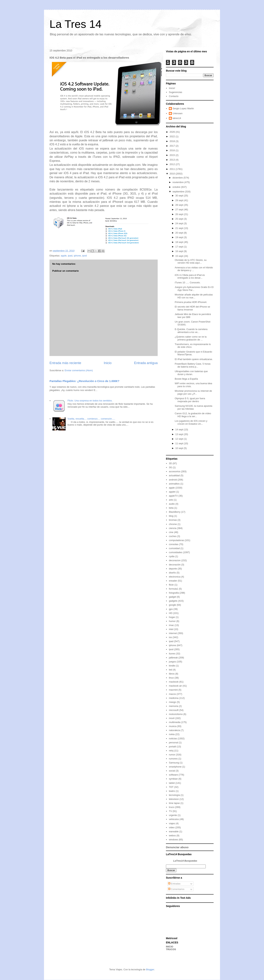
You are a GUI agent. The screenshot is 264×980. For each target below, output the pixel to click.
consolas (174, 544)
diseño (172, 573)
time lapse (174, 803)
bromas (173, 520)
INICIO (170, 947)
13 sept (179, 434)
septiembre (179, 192)
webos (172, 835)
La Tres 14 (76, 24)
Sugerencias (175, 92)
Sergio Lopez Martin (183, 108)
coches (173, 536)
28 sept (179, 205)
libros (172, 674)
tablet (172, 783)
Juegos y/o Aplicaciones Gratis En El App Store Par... (194, 289)
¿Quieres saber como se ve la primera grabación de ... (191, 338)
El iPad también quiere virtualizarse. (194, 359)
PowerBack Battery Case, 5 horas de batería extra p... (193, 365)
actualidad (174, 475)
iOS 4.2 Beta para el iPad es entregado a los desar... (190, 276)
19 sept (179, 237)
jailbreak (173, 658)
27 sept (179, 209)
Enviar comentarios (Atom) (79, 370)
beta (171, 508)
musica (173, 726)
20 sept (179, 233)
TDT (171, 787)
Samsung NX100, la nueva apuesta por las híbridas (194, 407)
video (172, 827)
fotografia (174, 593)
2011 (173, 169)
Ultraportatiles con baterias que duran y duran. (191, 373)
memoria (174, 706)
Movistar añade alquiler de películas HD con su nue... (194, 296)
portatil (172, 747)
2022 (173, 136)
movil (172, 718)
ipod (85, 256)
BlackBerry (175, 512)
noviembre (178, 182)
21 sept (179, 228)
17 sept (179, 247)
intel (171, 629)
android (173, 480)
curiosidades (176, 552)
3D (170, 463)
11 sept (179, 443)
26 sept (179, 214)
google (172, 605)
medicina (174, 698)
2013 (173, 160)
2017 (173, 146)
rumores (173, 759)
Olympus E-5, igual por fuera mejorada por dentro (190, 400)
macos (172, 694)
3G (170, 467)
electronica (175, 577)
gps (171, 609)
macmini (173, 690)
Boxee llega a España (186, 379)
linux (171, 678)
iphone (77, 256)
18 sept (179, 242)
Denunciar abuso (177, 847)
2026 (173, 132)
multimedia (175, 722)
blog (171, 516)
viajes (172, 823)
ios (170, 637)
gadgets (173, 601)
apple (64, 256)
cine (171, 532)
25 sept (179, 219)
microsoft (174, 710)
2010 (173, 174)
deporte (173, 569)
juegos (172, 662)
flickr (171, 585)
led (170, 670)
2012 (173, 164)
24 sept (179, 223)
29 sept (179, 200)
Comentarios (176, 889)
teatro (172, 791)
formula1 (174, 589)
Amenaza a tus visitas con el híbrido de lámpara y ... (194, 269)
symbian (173, 779)
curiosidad (174, 548)
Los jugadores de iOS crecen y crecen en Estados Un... (191, 422)
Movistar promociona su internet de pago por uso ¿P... (193, 392)
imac (171, 625)
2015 (173, 155)
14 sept (179, 430)
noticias (173, 738)
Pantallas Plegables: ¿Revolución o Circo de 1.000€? (84, 381)
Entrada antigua (146, 363)
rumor (172, 755)
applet (172, 492)
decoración (175, 565)
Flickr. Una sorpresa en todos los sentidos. (90, 401)
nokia (172, 734)
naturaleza (174, 730)
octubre (177, 187)
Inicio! (172, 88)
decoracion (175, 560)
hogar (172, 617)
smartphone (175, 767)
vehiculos (174, 819)
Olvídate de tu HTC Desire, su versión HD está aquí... (191, 261)
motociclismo (176, 714)
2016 (173, 150)
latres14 (177, 118)
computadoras (176, 540)
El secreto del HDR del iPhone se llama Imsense (192, 308)
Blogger (150, 969)
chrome (173, 524)
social (172, 771)
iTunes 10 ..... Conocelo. (188, 283)
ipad (70, 256)
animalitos (174, 484)
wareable (174, 831)
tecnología (174, 795)
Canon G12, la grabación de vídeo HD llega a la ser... (193, 415)
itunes (172, 654)
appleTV (173, 496)
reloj (171, 751)
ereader (173, 581)
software (173, 775)
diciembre (178, 178)
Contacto (174, 96)
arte (171, 500)
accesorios (175, 471)
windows (173, 840)
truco (172, 807)
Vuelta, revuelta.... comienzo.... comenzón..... (91, 419)
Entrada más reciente (65, 363)
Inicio (108, 363)
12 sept (179, 439)
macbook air (175, 686)
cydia (172, 556)
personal (173, 743)
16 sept (179, 251)
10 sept (179, 448)
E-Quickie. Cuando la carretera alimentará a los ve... (191, 331)
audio (172, 504)
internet (173, 633)
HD (171, 613)
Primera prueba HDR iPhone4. (191, 302)
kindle (172, 666)
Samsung (174, 763)
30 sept (179, 196)
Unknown (177, 113)
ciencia (173, 528)
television (174, 799)
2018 (173, 141)
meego (173, 702)
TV (170, 811)
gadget (173, 597)
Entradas (174, 884)
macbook (174, 682)
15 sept (179, 256)
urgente (173, 815)
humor (172, 621)
